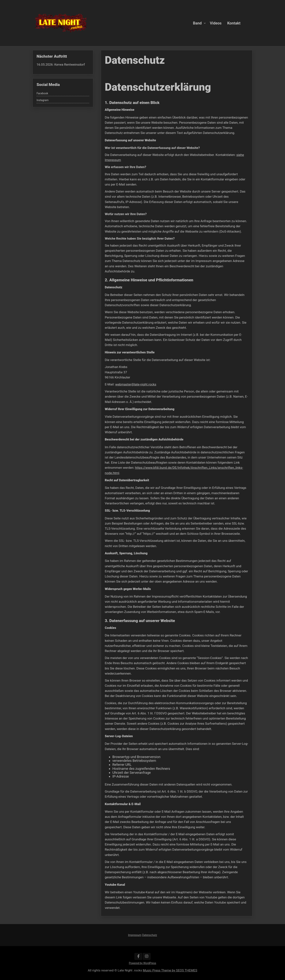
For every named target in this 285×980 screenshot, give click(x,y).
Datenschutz (150, 935)
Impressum (135, 935)
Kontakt (234, 23)
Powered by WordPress (142, 963)
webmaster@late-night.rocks (137, 387)
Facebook (42, 93)
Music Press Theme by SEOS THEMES (170, 970)
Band (197, 23)
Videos (216, 23)
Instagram (43, 100)
